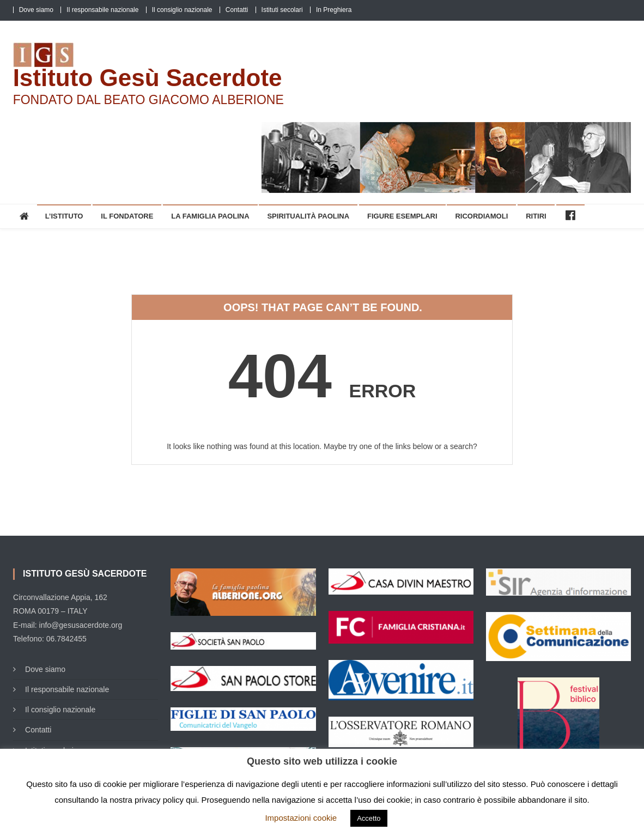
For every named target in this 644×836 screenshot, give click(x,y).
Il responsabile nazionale (102, 10)
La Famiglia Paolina (210, 216)
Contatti (237, 10)
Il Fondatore (127, 216)
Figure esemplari (402, 216)
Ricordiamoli (481, 216)
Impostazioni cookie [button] (301, 818)
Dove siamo (36, 10)
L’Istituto (64, 216)
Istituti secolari (282, 10)
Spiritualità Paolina (308, 216)
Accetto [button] (369, 818)
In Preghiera (334, 10)
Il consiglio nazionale (182, 10)
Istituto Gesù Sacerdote (148, 78)
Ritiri (536, 216)
